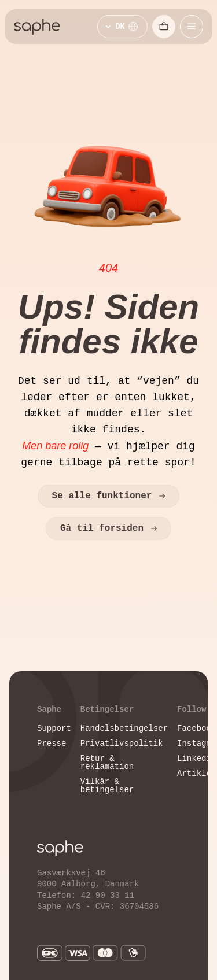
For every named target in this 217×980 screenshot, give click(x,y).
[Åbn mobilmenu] (192, 27)
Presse (52, 743)
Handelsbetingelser (124, 728)
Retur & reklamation (107, 762)
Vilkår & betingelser (107, 785)
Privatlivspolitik (122, 743)
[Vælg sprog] (122, 27)
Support (54, 728)
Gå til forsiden (108, 528)
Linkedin (196, 758)
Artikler (196, 773)
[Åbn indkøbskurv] (164, 27)
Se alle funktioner (109, 496)
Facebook (196, 728)
